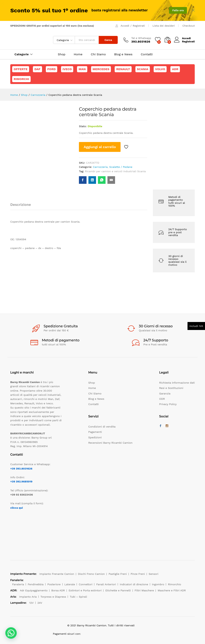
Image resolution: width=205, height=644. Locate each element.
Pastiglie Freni (118, 574)
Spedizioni (95, 437)
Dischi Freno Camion (91, 574)
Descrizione (21, 205)
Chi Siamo (98, 54)
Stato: (83, 126)
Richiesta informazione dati (177, 383)
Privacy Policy (168, 404)
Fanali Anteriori (106, 584)
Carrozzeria (100, 167)
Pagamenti (95, 432)
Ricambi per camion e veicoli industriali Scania (115, 171)
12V (31, 603)
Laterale (70, 584)
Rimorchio (174, 584)
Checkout (189, 26)
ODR (162, 399)
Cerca (108, 40)
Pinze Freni (138, 574)
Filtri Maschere (144, 590)
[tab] (22, 206)
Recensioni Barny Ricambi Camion (110, 443)
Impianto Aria (28, 597)
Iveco (67, 69)
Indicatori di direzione (134, 584)
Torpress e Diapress (53, 597)
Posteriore (54, 584)
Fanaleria (18, 584)
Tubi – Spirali (78, 597)
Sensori (154, 574)
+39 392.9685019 (21, 481)
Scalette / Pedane (121, 167)
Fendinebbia (36, 584)
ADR (175, 69)
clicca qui (17, 508)
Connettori (86, 584)
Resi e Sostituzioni (171, 388)
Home (78, 54)
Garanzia (165, 393)
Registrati (139, 26)
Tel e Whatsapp (141, 38)
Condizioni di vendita (102, 427)
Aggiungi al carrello (100, 147)
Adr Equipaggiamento (34, 590)
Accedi (125, 26)
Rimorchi (21, 79)
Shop (62, 54)
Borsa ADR (58, 590)
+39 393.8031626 (21, 469)
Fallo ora (178, 10)
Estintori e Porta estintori (85, 590)
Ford (52, 69)
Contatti (147, 54)
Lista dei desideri (164, 26)
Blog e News (123, 54)
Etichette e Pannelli (118, 590)
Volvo (160, 69)
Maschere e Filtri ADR (172, 590)
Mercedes (101, 69)
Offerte (21, 69)
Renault (123, 69)
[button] (11, 633)
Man (82, 69)
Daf (37, 69)
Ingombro (158, 584)
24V (40, 603)
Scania (143, 69)
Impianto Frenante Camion (57, 574)
